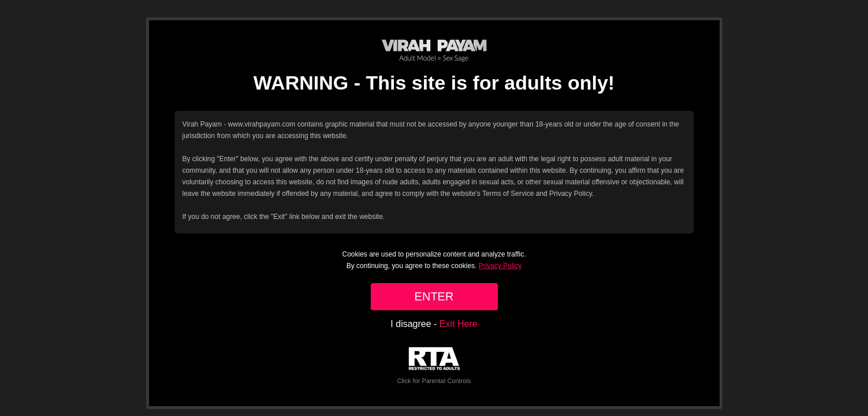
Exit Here (459, 324)
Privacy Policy (500, 266)
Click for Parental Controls (434, 365)
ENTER (434, 296)
